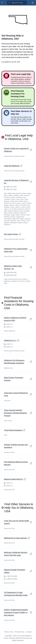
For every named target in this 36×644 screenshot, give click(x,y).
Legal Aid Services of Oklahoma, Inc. (18, 182)
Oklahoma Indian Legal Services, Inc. (18, 267)
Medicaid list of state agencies (17, 538)
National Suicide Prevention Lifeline (18, 571)
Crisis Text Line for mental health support (18, 522)
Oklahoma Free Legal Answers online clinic (18, 250)
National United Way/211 (15, 479)
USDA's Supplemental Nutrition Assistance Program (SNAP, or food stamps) (18, 612)
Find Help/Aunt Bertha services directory (18, 463)
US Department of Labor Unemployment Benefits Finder (18, 594)
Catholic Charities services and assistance (18, 446)
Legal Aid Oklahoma (13, 166)
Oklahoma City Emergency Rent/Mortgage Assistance (18, 362)
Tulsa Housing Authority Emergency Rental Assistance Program (18, 413)
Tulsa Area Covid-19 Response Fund (18, 394)
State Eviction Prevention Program (18, 379)
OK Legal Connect (13, 234)
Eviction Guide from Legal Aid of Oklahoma (18, 150)
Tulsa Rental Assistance (15, 430)
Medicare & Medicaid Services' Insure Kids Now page (18, 554)
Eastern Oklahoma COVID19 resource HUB (18, 319)
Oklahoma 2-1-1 (12, 340)
